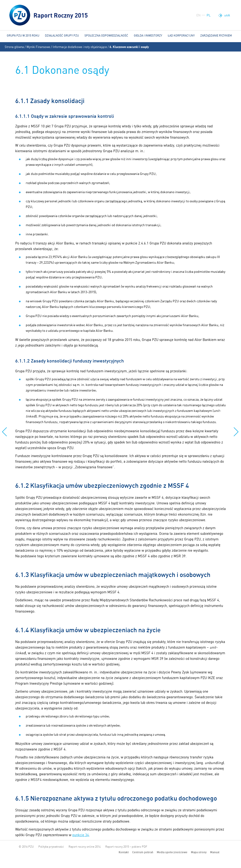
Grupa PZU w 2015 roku (23, 35)
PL (209, 15)
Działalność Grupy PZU (62, 35)
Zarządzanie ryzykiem (216, 35)
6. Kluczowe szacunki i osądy (129, 47)
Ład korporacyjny (181, 35)
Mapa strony (199, 852)
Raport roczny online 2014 (85, 847)
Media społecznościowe (172, 852)
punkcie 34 (81, 835)
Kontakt (124, 852)
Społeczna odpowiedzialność (106, 35)
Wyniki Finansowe (38, 47)
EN (198, 15)
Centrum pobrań (143, 852)
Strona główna (14, 47)
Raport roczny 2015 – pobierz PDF (126, 847)
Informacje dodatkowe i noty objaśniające (80, 47)
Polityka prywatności (51, 847)
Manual (215, 852)
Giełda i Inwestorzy (148, 35)
